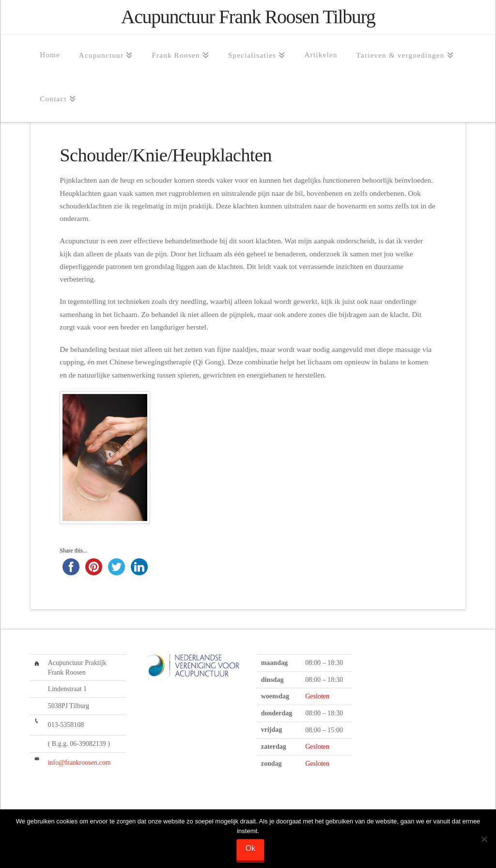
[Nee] (484, 839)
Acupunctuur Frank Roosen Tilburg (248, 17)
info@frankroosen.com (79, 763)
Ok (250, 848)
